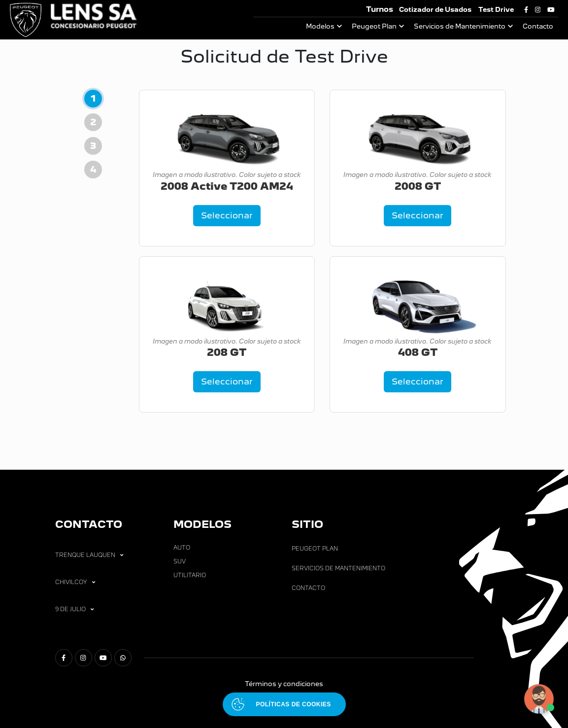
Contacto (538, 26)
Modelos (320, 26)
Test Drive (496, 10)
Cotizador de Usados (435, 10)
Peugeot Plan (374, 26)
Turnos (380, 9)
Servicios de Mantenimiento (460, 26)
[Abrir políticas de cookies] (284, 704)
